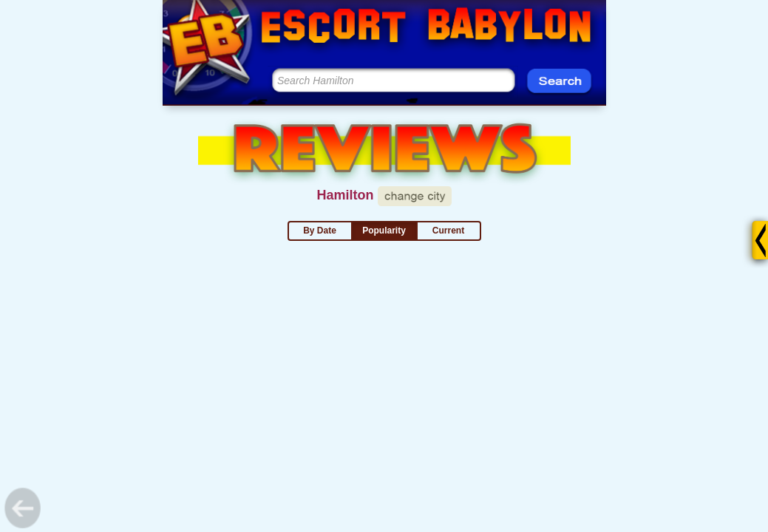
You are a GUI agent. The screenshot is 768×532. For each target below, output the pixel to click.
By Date (320, 231)
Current (448, 231)
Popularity (384, 231)
